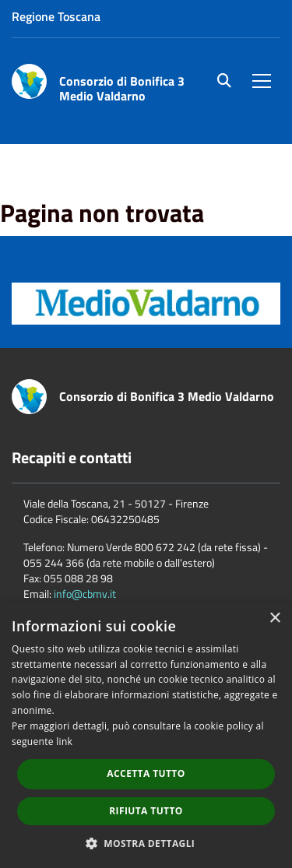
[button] (146, 843)
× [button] (274, 618)
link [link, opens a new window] (64, 741)
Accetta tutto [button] (146, 773)
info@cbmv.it (85, 594)
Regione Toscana (56, 16)
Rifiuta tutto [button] (146, 811)
